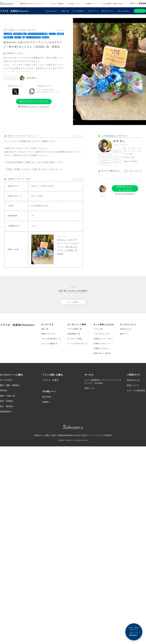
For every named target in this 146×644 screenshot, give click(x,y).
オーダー (140, 11)
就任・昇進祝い (7, 401)
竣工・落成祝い (7, 406)
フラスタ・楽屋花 (57, 4)
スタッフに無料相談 (136, 391)
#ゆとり (18, 37)
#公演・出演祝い (20, 34)
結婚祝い (46, 402)
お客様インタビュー (102, 344)
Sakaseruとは (126, 329)
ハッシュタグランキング (77, 344)
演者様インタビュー (102, 348)
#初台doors (8, 37)
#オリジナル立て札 (33, 37)
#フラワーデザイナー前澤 (38, 34)
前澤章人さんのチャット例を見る (34, 107)
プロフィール (105, 156)
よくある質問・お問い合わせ (112, 4)
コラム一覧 (98, 329)
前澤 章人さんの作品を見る (125, 194)
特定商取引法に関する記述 (76, 435)
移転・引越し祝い (8, 396)
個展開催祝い (6, 412)
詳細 (33, 30)
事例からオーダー (48, 334)
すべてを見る (6, 380)
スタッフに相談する (49, 344)
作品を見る (105, 163)
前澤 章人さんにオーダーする (34, 101)
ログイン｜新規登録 (138, 3)
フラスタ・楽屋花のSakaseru (14, 11)
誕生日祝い (47, 397)
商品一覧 (65, 11)
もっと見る (73, 302)
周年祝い (4, 391)
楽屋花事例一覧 (74, 334)
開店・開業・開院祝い (10, 385)
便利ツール (90, 388)
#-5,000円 (8, 34)
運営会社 (38, 435)
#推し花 (45, 37)
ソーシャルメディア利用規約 (100, 435)
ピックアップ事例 (75, 339)
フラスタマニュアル (102, 334)
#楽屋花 (60, 34)
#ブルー (52, 34)
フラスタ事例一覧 (75, 329)
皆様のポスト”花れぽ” (102, 353)
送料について (133, 385)
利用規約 (61, 435)
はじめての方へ (52, 11)
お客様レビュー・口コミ (103, 339)
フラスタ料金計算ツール (51, 339)
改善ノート (124, 334)
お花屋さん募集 (50, 435)
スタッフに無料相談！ (134, 631)
